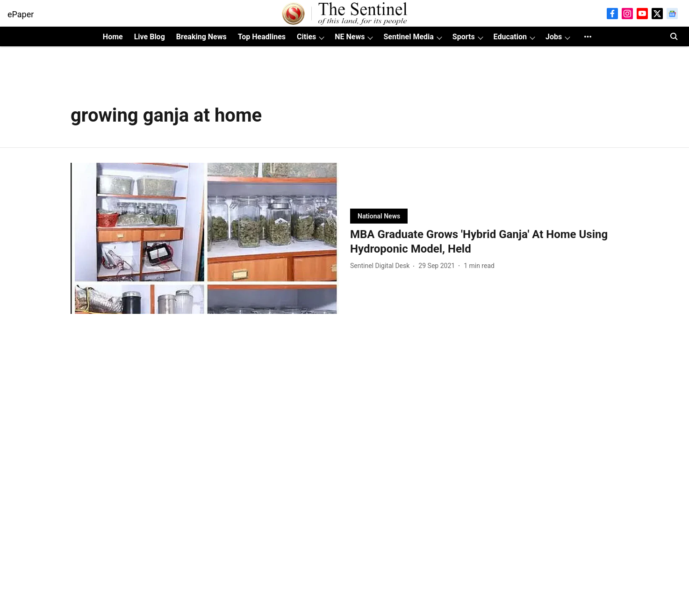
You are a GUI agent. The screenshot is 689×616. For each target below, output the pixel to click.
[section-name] (379, 216)
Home (113, 37)
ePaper (21, 14)
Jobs (554, 37)
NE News (350, 37)
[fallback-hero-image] (205, 238)
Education (510, 37)
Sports (464, 37)
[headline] (484, 242)
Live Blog (150, 37)
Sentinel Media (408, 37)
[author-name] (382, 266)
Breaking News (201, 37)
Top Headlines (262, 37)
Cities (306, 37)
